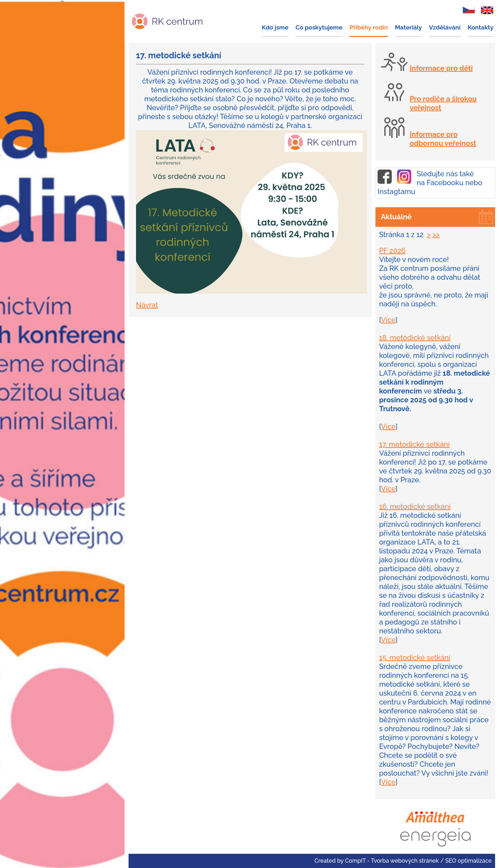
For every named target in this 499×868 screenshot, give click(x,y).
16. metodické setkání (415, 507)
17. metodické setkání (414, 444)
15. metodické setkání (414, 658)
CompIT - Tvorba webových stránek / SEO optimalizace (418, 861)
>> (436, 235)
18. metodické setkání (415, 338)
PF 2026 (392, 251)
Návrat (147, 305)
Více (388, 320)
